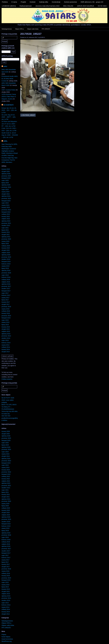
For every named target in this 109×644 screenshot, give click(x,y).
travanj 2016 (6, 313)
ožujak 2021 (6, 235)
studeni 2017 (6, 289)
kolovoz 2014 (6, 343)
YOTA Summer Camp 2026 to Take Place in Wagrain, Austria (9, 97)
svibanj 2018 (6, 280)
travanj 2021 (6, 232)
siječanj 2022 (6, 221)
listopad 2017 (6, 291)
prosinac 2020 (6, 239)
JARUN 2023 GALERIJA (85, 6)
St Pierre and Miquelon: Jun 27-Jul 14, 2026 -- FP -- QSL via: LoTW (9, 124)
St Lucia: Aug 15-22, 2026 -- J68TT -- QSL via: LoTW (9, 117)
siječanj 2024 (6, 196)
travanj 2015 (6, 327)
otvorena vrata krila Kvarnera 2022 (48, 6)
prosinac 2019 (6, 257)
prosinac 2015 (6, 316)
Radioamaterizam (26, 6)
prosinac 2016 (6, 307)
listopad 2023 (6, 201)
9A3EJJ (43, 37)
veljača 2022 (6, 219)
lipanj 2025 (5, 183)
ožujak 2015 (6, 329)
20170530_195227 (31, 34)
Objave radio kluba (33, 29)
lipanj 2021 (5, 230)
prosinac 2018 (6, 273)
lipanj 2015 (5, 325)
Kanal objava (6, 637)
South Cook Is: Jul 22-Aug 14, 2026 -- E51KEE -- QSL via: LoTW (10, 135)
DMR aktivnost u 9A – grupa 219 (92, 2)
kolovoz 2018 (6, 277)
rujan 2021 (5, 228)
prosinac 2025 (6, 176)
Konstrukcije (56, 2)
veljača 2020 (6, 253)
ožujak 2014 (6, 352)
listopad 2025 (6, 178)
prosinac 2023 (6, 198)
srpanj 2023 (5, 205)
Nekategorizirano (7, 29)
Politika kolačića (7, 379)
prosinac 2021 (6, 223)
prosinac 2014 (6, 336)
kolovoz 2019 (6, 264)
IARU (5, 66)
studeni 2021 (6, 225)
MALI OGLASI (68, 6)
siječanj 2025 (6, 185)
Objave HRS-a (20, 29)
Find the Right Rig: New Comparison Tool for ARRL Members (9, 160)
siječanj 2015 (6, 334)
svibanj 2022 (6, 214)
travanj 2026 (6, 169)
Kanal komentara (7, 639)
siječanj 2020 (6, 255)
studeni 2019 (6, 259)
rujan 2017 (5, 293)
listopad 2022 (6, 212)
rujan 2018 (5, 275)
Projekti (23, 2)
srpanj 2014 (5, 345)
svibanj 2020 (6, 246)
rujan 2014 (5, 340)
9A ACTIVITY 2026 (8, 398)
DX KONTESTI (8, 105)
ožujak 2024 (6, 194)
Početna (5, 2)
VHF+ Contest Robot (8, 90)
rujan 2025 (5, 180)
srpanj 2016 (5, 309)
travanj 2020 (6, 248)
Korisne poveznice (71, 2)
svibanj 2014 (6, 347)
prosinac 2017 (6, 286)
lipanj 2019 (5, 268)
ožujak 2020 (6, 250)
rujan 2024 (5, 189)
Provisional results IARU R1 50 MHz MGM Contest (10, 79)
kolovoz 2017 (6, 295)
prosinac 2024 (6, 187)
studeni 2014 (6, 338)
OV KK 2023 (102, 6)
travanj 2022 (6, 216)
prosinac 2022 (6, 210)
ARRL (5, 141)
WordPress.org (7, 641)
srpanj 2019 (5, 266)
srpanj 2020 (5, 241)
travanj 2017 (6, 302)
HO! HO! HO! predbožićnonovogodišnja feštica (10, 418)
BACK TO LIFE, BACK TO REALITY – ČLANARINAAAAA (9, 407)
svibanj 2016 (6, 311)
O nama (14, 2)
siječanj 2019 (6, 270)
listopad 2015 (6, 318)
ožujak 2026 (6, 171)
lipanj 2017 (5, 300)
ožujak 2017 (6, 304)
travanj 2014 (6, 349)
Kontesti (33, 2)
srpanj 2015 (5, 322)
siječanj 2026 (6, 174)
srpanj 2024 (5, 192)
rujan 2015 (5, 320)
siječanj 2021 (6, 237)
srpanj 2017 (5, 298)
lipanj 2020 (5, 243)
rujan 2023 (5, 203)
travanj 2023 (6, 207)
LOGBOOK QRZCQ (9, 6)
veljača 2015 (6, 331)
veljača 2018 (6, 282)
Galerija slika (44, 2)
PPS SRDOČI (46, 29)
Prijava (4, 635)
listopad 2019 (6, 262)
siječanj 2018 (6, 284)
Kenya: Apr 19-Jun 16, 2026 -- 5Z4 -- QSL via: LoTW (9, 110)
